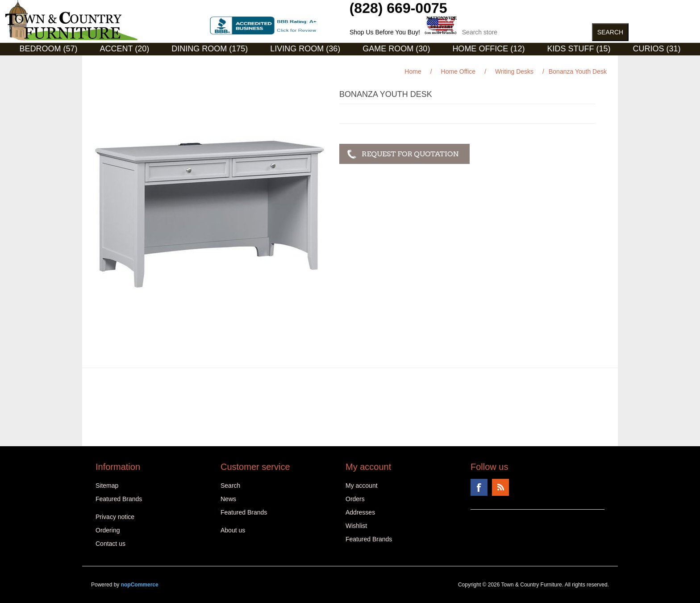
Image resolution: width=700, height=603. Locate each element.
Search (230, 486)
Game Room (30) (396, 49)
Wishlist (356, 526)
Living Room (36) (305, 49)
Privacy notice (115, 517)
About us (233, 530)
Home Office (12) (488, 49)
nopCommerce (140, 585)
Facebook (479, 487)
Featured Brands (119, 499)
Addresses (360, 512)
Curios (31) (656, 49)
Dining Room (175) (210, 49)
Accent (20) (125, 49)
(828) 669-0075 (398, 8)
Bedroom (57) (49, 49)
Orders (355, 499)
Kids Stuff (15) (579, 49)
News (228, 499)
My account (362, 486)
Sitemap (107, 486)
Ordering (108, 530)
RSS (500, 487)
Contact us (110, 544)
